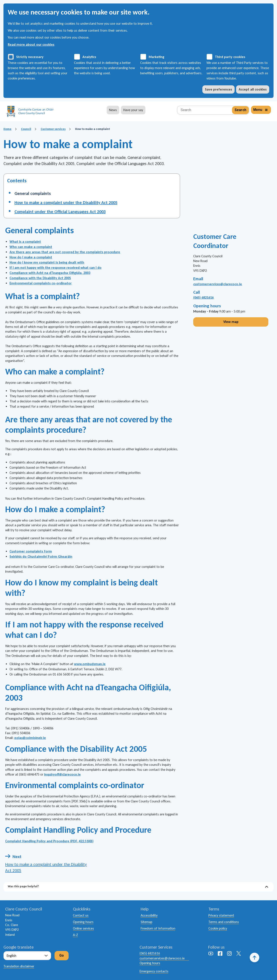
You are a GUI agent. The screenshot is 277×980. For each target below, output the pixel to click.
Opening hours (83, 922)
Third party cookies (230, 57)
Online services (83, 928)
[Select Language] (27, 956)
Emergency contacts (154, 971)
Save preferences (218, 89)
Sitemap (147, 922)
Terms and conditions (224, 922)
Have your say (133, 110)
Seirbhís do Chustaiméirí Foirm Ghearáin (41, 556)
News (113, 110)
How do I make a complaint (31, 257)
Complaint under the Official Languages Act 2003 (60, 212)
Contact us (81, 915)
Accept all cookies (253, 89)
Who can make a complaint (31, 247)
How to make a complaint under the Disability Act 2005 (66, 202)
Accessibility (149, 915)
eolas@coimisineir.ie (30, 738)
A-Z (75, 935)
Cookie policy (218, 928)
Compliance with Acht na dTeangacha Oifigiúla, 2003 (50, 273)
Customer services (53, 129)
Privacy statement (221, 915)
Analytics (89, 57)
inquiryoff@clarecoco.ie (62, 774)
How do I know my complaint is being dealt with (47, 262)
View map (231, 322)
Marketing (156, 57)
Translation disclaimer (19, 966)
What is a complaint (25, 242)
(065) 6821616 (203, 297)
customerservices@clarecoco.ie (218, 284)
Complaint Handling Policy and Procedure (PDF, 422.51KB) (49, 841)
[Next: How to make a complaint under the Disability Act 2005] (47, 863)
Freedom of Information (158, 928)
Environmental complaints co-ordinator (41, 283)
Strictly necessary (30, 57)
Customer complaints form (31, 551)
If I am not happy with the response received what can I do (56, 268)
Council (26, 129)
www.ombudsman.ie (90, 664)
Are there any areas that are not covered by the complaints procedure (65, 252)
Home (7, 129)
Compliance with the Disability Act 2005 (40, 278)
